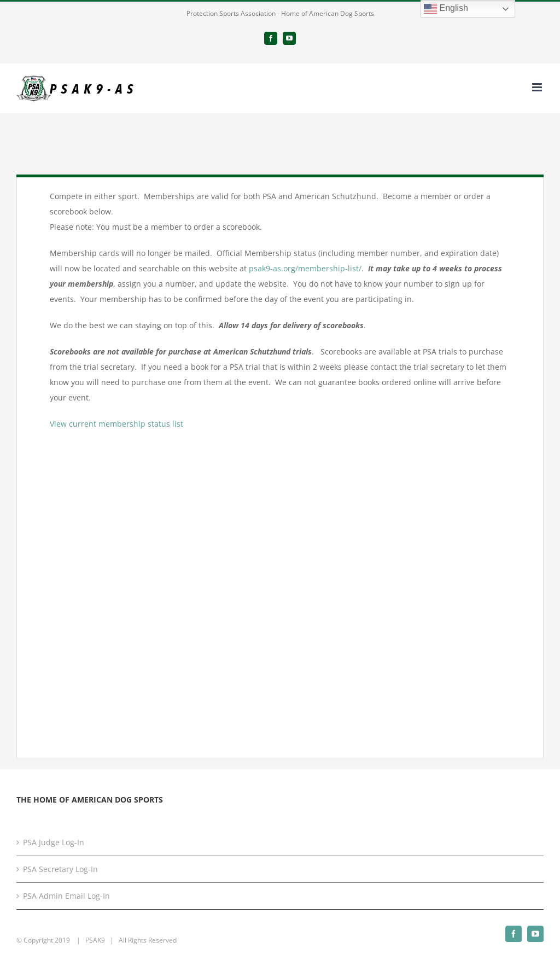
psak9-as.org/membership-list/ (305, 268)
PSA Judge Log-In (54, 842)
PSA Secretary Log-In (60, 869)
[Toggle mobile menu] (538, 87)
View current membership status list (116, 424)
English (446, 9)
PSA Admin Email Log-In (66, 896)
